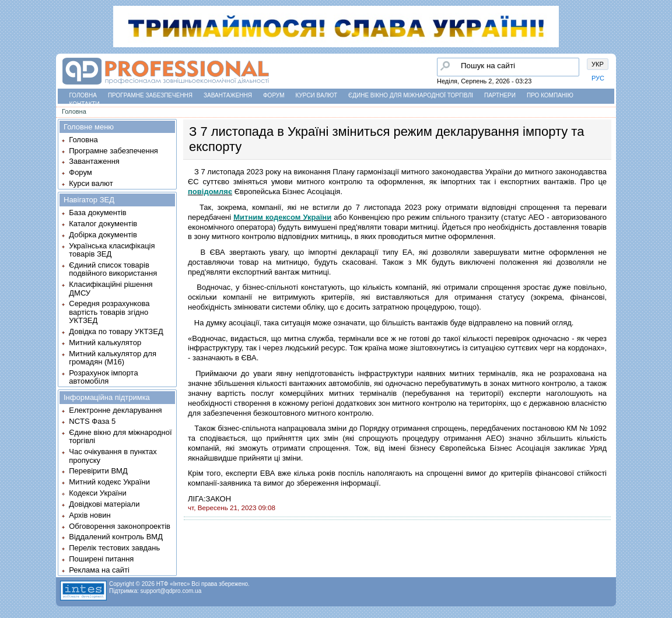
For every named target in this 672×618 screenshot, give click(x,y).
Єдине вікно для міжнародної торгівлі (411, 95)
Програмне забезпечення (150, 95)
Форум (274, 95)
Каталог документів (103, 224)
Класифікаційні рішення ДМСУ (111, 288)
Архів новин (90, 515)
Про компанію (550, 95)
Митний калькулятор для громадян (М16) (113, 358)
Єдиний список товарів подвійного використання (113, 269)
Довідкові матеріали (104, 504)
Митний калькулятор (105, 343)
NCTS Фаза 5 (92, 421)
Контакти (85, 104)
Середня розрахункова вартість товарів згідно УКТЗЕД (109, 312)
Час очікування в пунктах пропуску (113, 456)
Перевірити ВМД (98, 471)
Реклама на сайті (99, 570)
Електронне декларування (115, 410)
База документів (98, 213)
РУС (598, 78)
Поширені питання (101, 559)
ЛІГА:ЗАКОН (209, 499)
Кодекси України (97, 493)
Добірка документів (103, 235)
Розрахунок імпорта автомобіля (103, 377)
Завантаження (228, 95)
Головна (83, 95)
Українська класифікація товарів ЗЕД (112, 250)
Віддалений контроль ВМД (116, 537)
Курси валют (316, 95)
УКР (598, 64)
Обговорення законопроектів (120, 526)
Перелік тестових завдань (114, 548)
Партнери (500, 95)
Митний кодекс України (109, 482)
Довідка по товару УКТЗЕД (116, 331)
